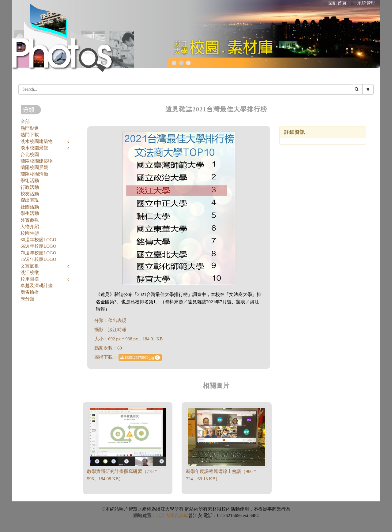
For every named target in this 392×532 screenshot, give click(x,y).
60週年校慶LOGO (38, 240)
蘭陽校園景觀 (34, 167)
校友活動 (30, 194)
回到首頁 (337, 3)
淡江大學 (165, 515)
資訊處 (181, 515)
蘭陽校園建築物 (37, 161)
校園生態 (30, 233)
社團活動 (30, 207)
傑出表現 (30, 200)
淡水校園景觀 (34, 148)
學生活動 (30, 213)
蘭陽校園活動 (34, 174)
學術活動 (30, 181)
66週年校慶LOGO (38, 246)
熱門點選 (30, 128)
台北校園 (30, 155)
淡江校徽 (30, 272)
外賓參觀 (30, 220)
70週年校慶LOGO (38, 253)
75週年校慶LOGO (38, 259)
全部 (25, 122)
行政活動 (30, 187)
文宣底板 (30, 266)
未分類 (27, 299)
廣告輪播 (30, 292)
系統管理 (366, 3)
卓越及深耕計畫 (37, 286)
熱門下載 (30, 135)
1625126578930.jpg (140, 358)
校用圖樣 (30, 279)
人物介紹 (30, 227)
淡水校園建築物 (37, 141)
